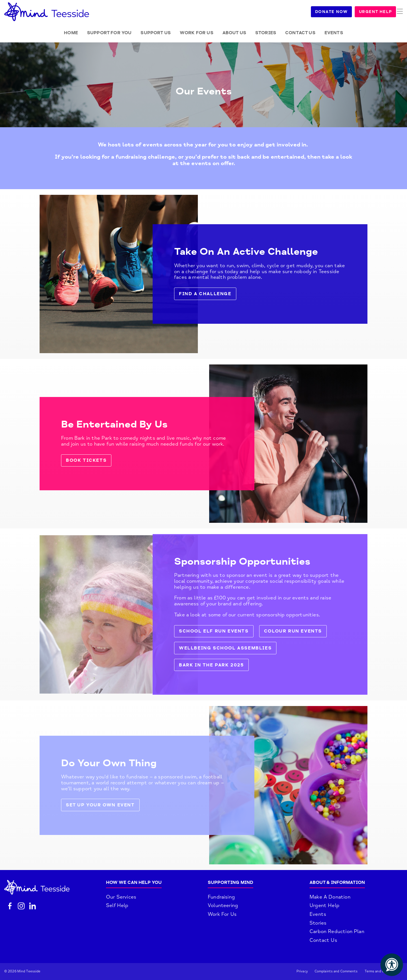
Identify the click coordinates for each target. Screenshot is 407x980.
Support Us (156, 33)
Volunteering (223, 905)
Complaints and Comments (336, 971)
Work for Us (197, 33)
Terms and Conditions (382, 971)
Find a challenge (205, 294)
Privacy (302, 971)
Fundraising (221, 897)
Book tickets (86, 460)
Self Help (117, 905)
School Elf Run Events (214, 631)
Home (71, 33)
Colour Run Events (293, 631)
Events (334, 33)
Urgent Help (382, 12)
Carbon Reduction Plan (337, 931)
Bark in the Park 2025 (211, 665)
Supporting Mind (230, 882)
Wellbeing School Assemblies (225, 648)
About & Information (337, 882)
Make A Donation (330, 897)
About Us (234, 33)
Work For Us (222, 914)
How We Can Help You (134, 882)
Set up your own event (100, 805)
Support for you (109, 33)
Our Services (121, 897)
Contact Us (300, 33)
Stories (266, 33)
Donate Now (338, 12)
